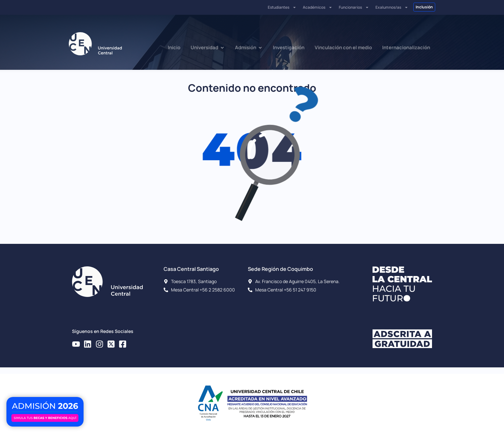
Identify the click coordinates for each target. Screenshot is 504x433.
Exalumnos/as (392, 7)
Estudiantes (282, 7)
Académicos (318, 7)
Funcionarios (354, 7)
